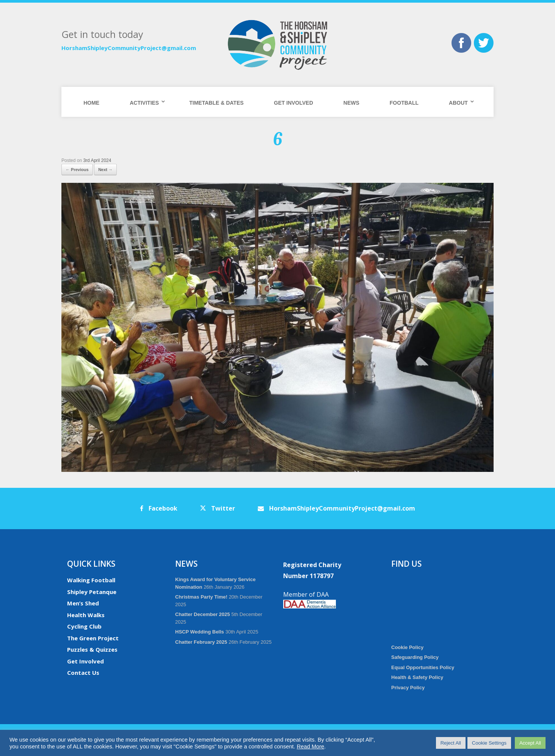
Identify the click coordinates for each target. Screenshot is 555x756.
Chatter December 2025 (203, 614)
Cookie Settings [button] (489, 743)
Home (91, 103)
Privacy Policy (408, 688)
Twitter (218, 508)
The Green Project (93, 638)
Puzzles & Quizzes (92, 649)
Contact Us (83, 673)
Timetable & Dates (216, 103)
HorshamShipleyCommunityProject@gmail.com (129, 48)
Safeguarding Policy (415, 657)
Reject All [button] (451, 743)
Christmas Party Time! (201, 597)
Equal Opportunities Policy (423, 667)
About (458, 103)
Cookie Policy (407, 647)
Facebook (159, 508)
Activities (144, 103)
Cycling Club (84, 626)
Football (404, 103)
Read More (311, 747)
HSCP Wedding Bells (200, 632)
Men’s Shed (83, 603)
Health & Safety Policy (417, 677)
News (351, 103)
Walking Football (91, 580)
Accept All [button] (530, 743)
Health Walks (86, 615)
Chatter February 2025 (201, 642)
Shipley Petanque (92, 592)
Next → (105, 170)
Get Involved (294, 103)
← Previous (77, 170)
